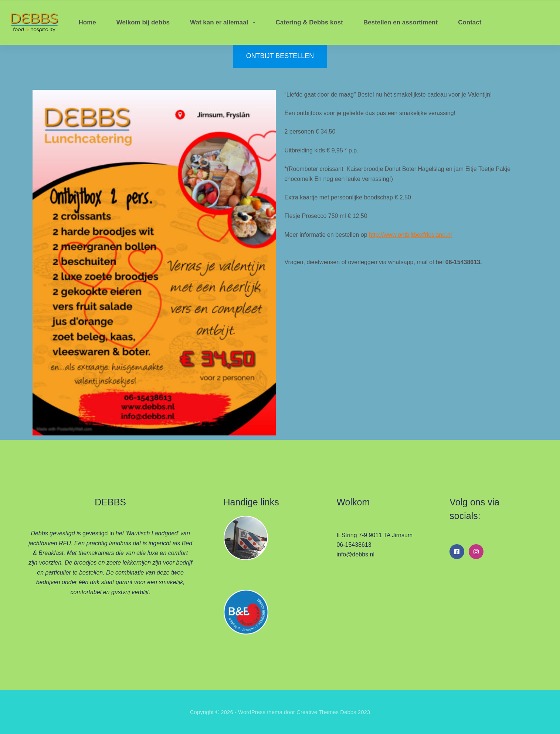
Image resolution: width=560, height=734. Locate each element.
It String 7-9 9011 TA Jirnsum (374, 535)
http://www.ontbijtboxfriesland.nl (410, 235)
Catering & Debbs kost (309, 22)
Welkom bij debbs (143, 22)
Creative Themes (318, 712)
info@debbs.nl (355, 554)
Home (87, 22)
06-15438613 (354, 545)
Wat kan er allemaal (224, 23)
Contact (470, 22)
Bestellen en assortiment (401, 22)
